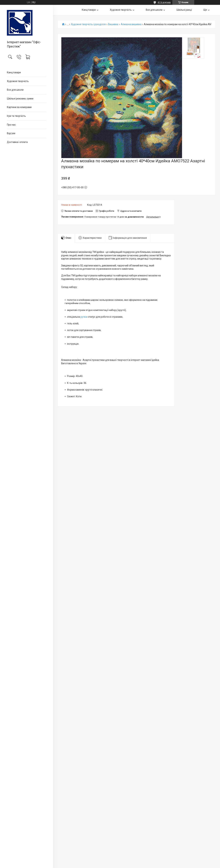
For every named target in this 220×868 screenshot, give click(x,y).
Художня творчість (18, 81)
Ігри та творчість (16, 116)
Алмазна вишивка (131, 24)
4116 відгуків (164, 2)
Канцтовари (14, 72)
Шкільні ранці (184, 10)
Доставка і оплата (17, 142)
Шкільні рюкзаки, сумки (20, 99)
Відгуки (11, 133)
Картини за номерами (19, 107)
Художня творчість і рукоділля (88, 24)
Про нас (11, 125)
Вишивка (113, 24)
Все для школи (15, 90)
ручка (84, 317)
